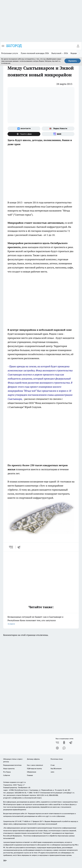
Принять (73, 61)
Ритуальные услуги (10, 53)
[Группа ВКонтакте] (24, 129)
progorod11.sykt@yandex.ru (14, 798)
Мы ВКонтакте (56, 768)
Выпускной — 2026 (60, 53)
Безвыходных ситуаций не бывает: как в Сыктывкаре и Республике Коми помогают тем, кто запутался (41, 621)
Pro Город (7, 772)
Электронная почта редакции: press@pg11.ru (57, 793)
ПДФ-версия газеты (34, 768)
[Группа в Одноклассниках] (64, 743)
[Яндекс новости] (58, 129)
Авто (52, 772)
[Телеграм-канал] (71, 743)
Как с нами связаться (35, 765)
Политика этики (57, 759)
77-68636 (25, 821)
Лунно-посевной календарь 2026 (35, 53)
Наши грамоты (9, 768)
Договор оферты (33, 759)
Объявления (31, 772)
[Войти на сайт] (78, 46)
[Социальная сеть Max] (58, 134)
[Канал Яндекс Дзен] (24, 134)
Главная (30, 775)
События (7, 775)
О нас (53, 765)
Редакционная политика (12, 765)
